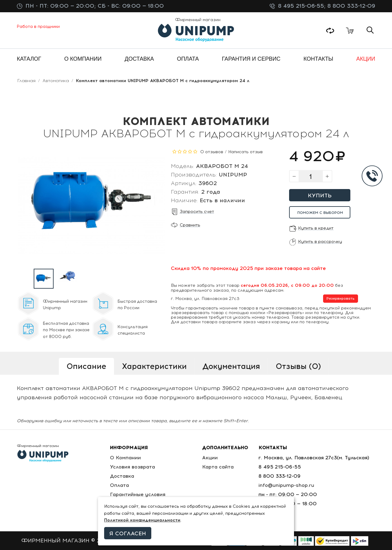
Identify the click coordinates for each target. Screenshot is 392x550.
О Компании (125, 458)
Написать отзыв (245, 152)
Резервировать (341, 299)
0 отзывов (212, 152)
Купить (320, 195)
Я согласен (128, 533)
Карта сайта (218, 467)
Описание (86, 366)
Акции (210, 458)
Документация (231, 366)
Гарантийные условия (138, 494)
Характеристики (154, 366)
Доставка (122, 476)
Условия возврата (132, 467)
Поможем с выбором (320, 213)
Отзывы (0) (298, 366)
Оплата (119, 485)
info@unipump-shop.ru (286, 485)
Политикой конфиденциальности (142, 520)
